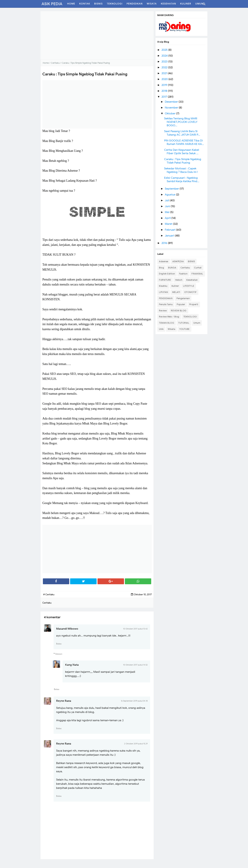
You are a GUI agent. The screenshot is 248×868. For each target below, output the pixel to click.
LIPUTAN (164, 292)
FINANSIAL (197, 274)
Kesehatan (192, 280)
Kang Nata (72, 665)
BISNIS (191, 261)
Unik (161, 329)
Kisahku (163, 286)
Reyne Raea (64, 701)
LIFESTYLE (189, 286)
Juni (168, 206)
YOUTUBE (184, 329)
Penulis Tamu (166, 304)
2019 (165, 85)
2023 (165, 62)
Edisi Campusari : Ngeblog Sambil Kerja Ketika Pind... (182, 180)
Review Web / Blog (169, 317)
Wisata (171, 329)
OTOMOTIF (190, 292)
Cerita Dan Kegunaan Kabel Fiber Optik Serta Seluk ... (182, 152)
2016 (165, 243)
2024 (165, 56)
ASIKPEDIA (178, 261)
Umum (197, 323)
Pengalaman (183, 298)
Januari (170, 236)
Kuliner (175, 286)
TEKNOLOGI (190, 317)
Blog (161, 268)
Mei (167, 212)
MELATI (176, 292)
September (172, 189)
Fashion (183, 274)
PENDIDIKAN (166, 298)
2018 (165, 91)
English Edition (167, 274)
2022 (165, 67)
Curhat (198, 268)
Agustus (170, 195)
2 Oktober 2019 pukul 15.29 (136, 744)
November (172, 108)
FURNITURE (165, 280)
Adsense (164, 261)
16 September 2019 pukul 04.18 (134, 701)
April (168, 218)
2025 (165, 50)
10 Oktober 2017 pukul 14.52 (135, 665)
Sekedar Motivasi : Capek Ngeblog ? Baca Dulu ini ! (181, 170)
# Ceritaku (49, 595)
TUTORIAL (184, 323)
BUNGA (172, 268)
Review (163, 311)
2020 (165, 79)
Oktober (170, 114)
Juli (167, 200)
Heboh (179, 280)
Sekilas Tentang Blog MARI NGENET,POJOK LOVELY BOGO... (181, 122)
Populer (181, 304)
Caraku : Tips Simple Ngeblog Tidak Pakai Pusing (183, 161)
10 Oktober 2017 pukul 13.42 (135, 629)
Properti (194, 304)
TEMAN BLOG (167, 323)
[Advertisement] (97, 35)
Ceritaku (185, 268)
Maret (169, 224)
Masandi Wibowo (67, 629)
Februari (170, 230)
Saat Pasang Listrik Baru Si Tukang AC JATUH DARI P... (182, 133)
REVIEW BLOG (179, 311)
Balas (59, 644)
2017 (165, 97)
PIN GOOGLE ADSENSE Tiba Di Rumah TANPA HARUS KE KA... (184, 142)
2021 (165, 73)
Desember (172, 102)
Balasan (59, 654)
